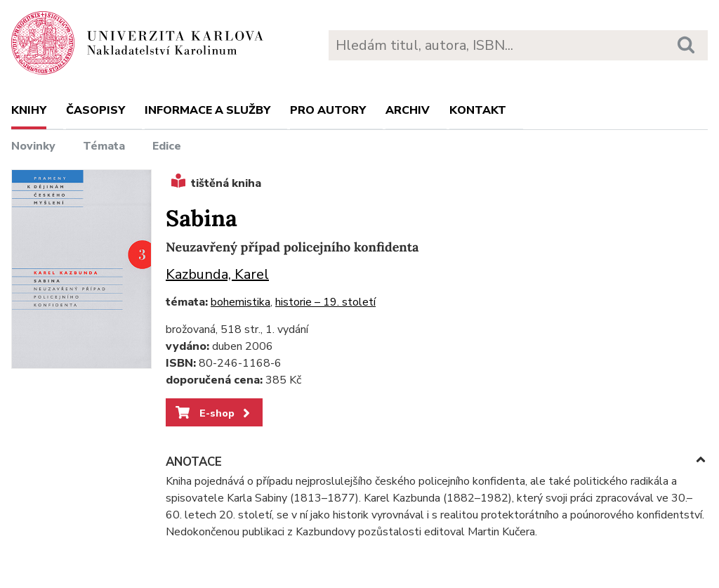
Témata (104, 146)
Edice (167, 146)
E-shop (214, 413)
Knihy (29, 110)
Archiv (408, 110)
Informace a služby (207, 110)
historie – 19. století (325, 302)
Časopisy (95, 110)
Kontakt (478, 110)
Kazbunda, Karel (217, 274)
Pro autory (328, 110)
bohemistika (240, 302)
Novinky (33, 146)
